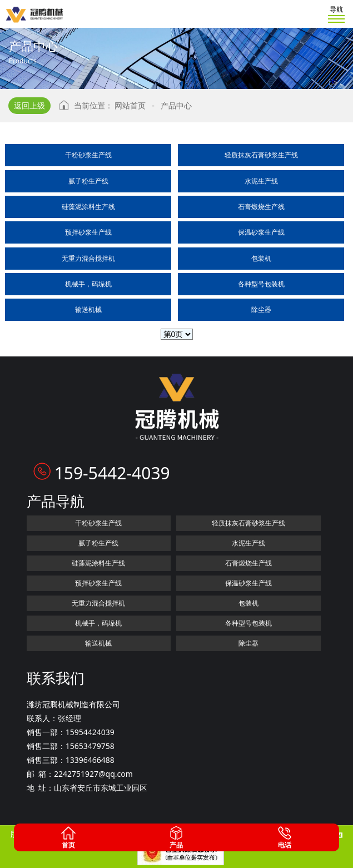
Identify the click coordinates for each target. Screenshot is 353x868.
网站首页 (130, 105)
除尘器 (261, 309)
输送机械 (88, 309)
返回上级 (29, 105)
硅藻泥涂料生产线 (88, 207)
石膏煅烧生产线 (261, 207)
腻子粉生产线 (88, 181)
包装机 (261, 258)
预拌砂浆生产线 (88, 232)
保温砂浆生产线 (261, 232)
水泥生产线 (261, 181)
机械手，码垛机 (88, 284)
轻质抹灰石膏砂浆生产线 (261, 155)
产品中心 (176, 105)
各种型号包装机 (261, 284)
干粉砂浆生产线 (88, 155)
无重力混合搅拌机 (88, 258)
